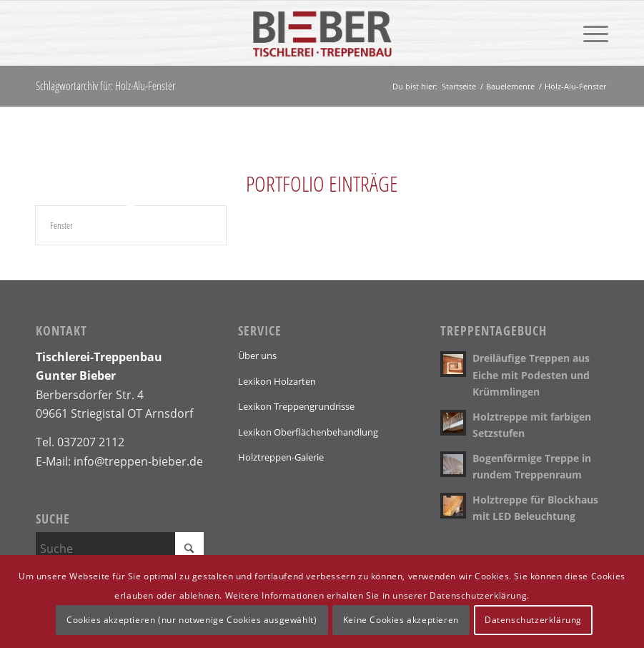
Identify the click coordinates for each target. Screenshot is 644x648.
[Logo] (322, 33)
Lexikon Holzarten (277, 381)
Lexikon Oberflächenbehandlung (308, 432)
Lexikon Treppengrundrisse (296, 406)
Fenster (61, 225)
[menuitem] (589, 33)
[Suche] (120, 549)
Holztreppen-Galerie (281, 457)
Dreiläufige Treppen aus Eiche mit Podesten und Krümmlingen (531, 374)
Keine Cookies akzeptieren (401, 620)
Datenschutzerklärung (533, 620)
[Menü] (589, 33)
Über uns (257, 355)
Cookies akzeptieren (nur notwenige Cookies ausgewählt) (192, 620)
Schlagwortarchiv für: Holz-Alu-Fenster (105, 86)
